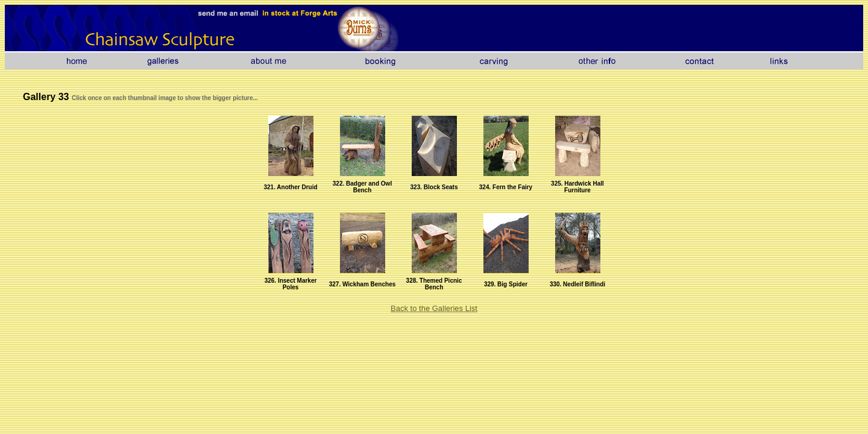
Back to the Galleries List (434, 308)
